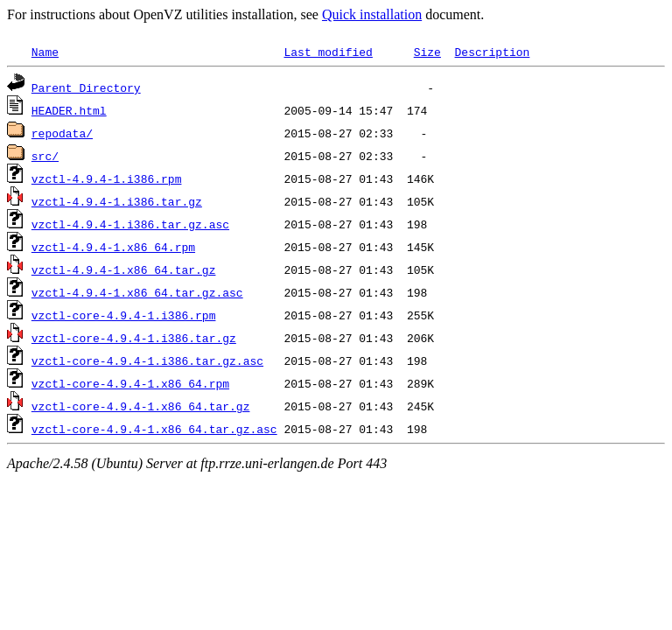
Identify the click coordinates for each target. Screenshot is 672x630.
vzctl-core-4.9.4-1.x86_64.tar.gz (141, 406)
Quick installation (372, 14)
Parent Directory (86, 87)
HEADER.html (69, 110)
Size (427, 52)
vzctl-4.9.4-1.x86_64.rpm (113, 247)
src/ (45, 156)
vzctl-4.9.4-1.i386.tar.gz (117, 201)
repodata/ (62, 133)
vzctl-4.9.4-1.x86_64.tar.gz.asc (137, 292)
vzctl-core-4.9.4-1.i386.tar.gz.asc (147, 360)
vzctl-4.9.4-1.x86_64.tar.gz (124, 269)
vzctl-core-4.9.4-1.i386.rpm (124, 315)
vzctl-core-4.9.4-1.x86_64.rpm (130, 383)
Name (45, 52)
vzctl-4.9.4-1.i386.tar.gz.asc (130, 224)
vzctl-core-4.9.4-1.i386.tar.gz (134, 338)
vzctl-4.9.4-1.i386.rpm (107, 178)
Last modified (328, 52)
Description (492, 52)
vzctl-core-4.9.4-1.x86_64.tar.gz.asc (154, 429)
